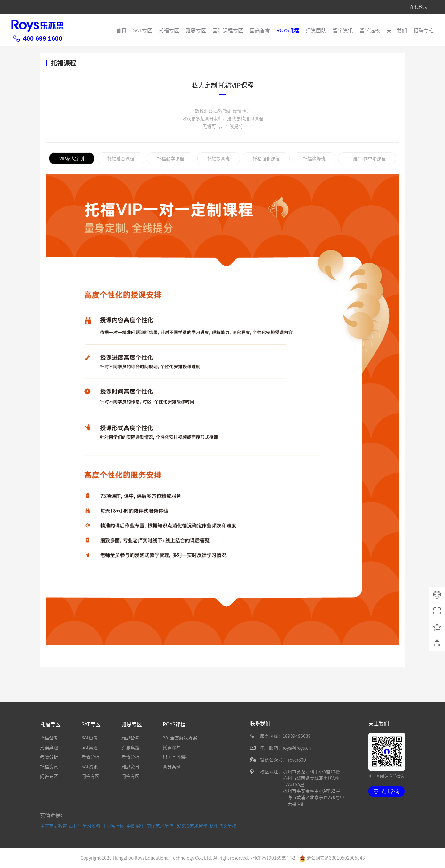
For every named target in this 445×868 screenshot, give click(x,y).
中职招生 (136, 826)
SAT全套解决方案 (180, 738)
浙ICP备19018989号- (272, 858)
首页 (121, 30)
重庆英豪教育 (54, 826)
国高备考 (260, 30)
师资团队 (316, 30)
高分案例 (172, 767)
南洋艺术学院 (160, 826)
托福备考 (49, 738)
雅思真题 (130, 747)
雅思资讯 (130, 767)
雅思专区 (196, 30)
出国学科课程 (176, 757)
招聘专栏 (424, 30)
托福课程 (172, 747)
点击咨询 (387, 791)
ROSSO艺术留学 (191, 826)
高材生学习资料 (85, 826)
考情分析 (49, 757)
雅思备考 (130, 738)
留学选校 (370, 30)
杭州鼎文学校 (223, 826)
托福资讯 (49, 767)
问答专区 (49, 776)
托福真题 (49, 747)
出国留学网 (113, 826)
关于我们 (397, 30)
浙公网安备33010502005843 (332, 858)
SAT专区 (143, 30)
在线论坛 (419, 7)
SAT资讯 (90, 767)
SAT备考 (90, 738)
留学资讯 (343, 30)
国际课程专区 (228, 30)
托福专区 (169, 30)
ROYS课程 (288, 30)
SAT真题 (90, 747)
